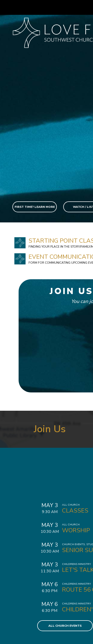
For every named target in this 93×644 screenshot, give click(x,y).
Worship (76, 530)
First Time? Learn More (35, 207)
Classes (75, 511)
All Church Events (65, 626)
